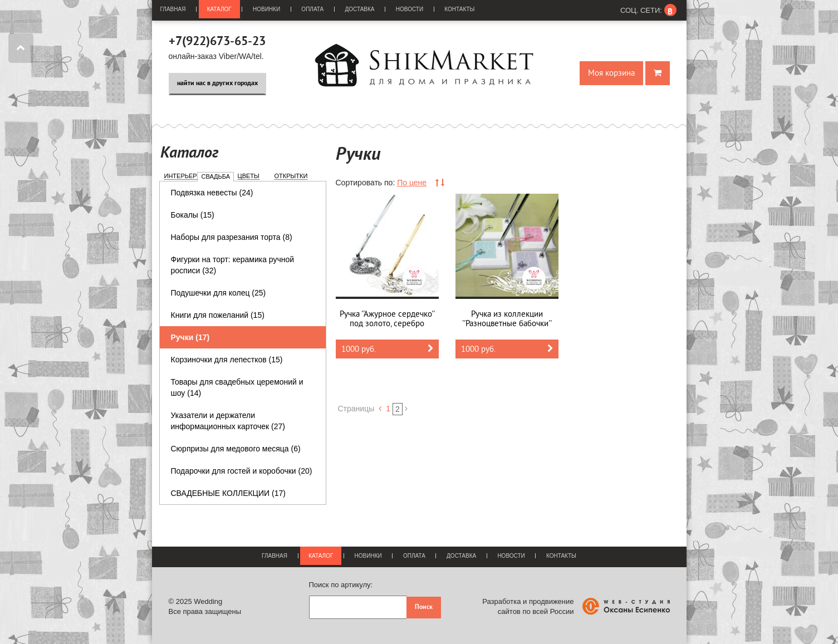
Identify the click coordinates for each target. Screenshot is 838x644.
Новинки (266, 9)
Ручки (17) (190, 337)
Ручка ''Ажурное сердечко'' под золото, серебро (387, 319)
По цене (412, 183)
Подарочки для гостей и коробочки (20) (242, 471)
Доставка (359, 9)
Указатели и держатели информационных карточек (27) (228, 421)
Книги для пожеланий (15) (218, 315)
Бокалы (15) (193, 215)
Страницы (356, 409)
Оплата (312, 9)
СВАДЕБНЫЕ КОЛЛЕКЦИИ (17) (228, 493)
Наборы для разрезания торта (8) (232, 237)
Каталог (219, 9)
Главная (173, 9)
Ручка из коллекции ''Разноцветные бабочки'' (507, 319)
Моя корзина (611, 73)
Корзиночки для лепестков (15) (227, 360)
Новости (410, 9)
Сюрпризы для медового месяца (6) (236, 449)
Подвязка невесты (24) (212, 193)
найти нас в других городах (217, 83)
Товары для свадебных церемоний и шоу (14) (237, 387)
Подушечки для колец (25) (219, 293)
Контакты (459, 9)
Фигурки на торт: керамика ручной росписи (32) (233, 265)
